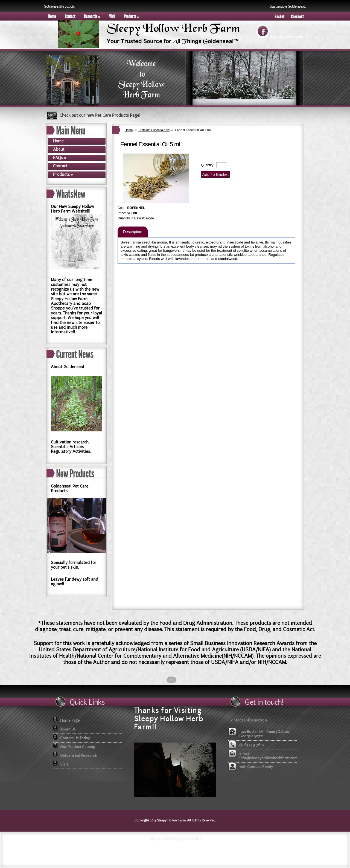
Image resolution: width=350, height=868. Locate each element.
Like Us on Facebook (290, 37)
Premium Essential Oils (154, 130)
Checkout (297, 17)
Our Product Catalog (78, 747)
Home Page (70, 720)
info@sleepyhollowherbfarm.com (268, 758)
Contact (70, 16)
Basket (279, 17)
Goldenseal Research (79, 755)
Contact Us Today (75, 738)
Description (133, 232)
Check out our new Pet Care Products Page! (100, 115)
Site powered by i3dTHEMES (175, 838)
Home (52, 16)
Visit (112, 16)
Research (92, 16)
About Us (68, 729)
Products (132, 16)
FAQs (60, 158)
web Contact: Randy (256, 767)
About (59, 149)
